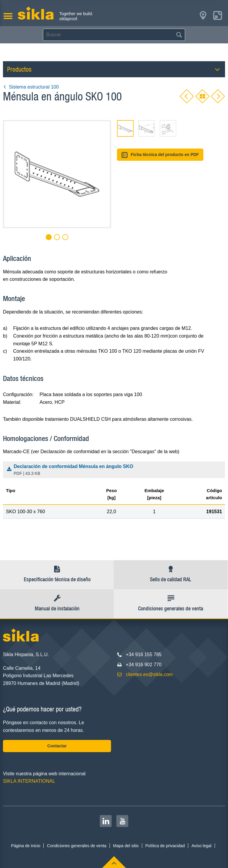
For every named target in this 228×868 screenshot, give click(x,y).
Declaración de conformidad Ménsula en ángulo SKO (115, 470)
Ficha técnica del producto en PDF (160, 155)
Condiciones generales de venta (77, 846)
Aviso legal (201, 846)
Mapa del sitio (126, 846)
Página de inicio (26, 846)
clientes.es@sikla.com (149, 674)
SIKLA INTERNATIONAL (29, 781)
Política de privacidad (165, 846)
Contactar (57, 746)
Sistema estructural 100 (31, 87)
